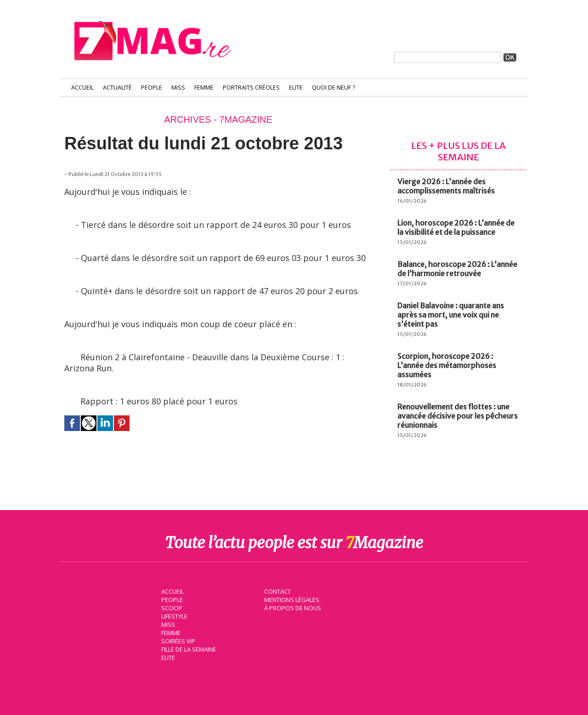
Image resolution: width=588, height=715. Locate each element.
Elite (296, 88)
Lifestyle (174, 616)
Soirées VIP (177, 641)
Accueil (82, 88)
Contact (277, 591)
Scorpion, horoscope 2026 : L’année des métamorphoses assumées (447, 365)
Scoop (171, 607)
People (152, 88)
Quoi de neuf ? (334, 88)
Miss (178, 88)
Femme (204, 88)
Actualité (117, 88)
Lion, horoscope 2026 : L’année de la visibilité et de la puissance (456, 227)
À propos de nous (292, 607)
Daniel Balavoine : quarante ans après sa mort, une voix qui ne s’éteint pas (451, 315)
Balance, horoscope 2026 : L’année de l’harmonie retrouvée (457, 269)
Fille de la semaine (189, 649)
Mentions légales (291, 599)
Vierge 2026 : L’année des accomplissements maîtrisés (446, 186)
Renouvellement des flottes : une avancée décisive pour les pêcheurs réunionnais (458, 416)
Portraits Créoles (251, 88)
